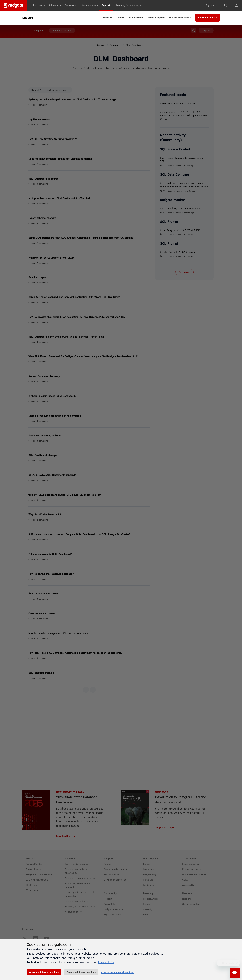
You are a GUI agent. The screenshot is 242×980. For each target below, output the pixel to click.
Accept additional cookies (44, 972)
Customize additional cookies (117, 972)
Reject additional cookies (81, 972)
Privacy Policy (107, 962)
